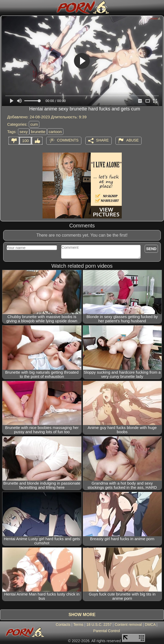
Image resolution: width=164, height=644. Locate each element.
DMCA (150, 625)
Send (151, 249)
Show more (82, 615)
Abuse (132, 140)
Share (102, 140)
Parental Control (107, 631)
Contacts (63, 625)
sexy (24, 132)
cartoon (55, 132)
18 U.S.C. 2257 (99, 625)
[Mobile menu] (5, 7)
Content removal (128, 625)
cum (34, 124)
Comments (68, 140)
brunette (38, 132)
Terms (78, 625)
